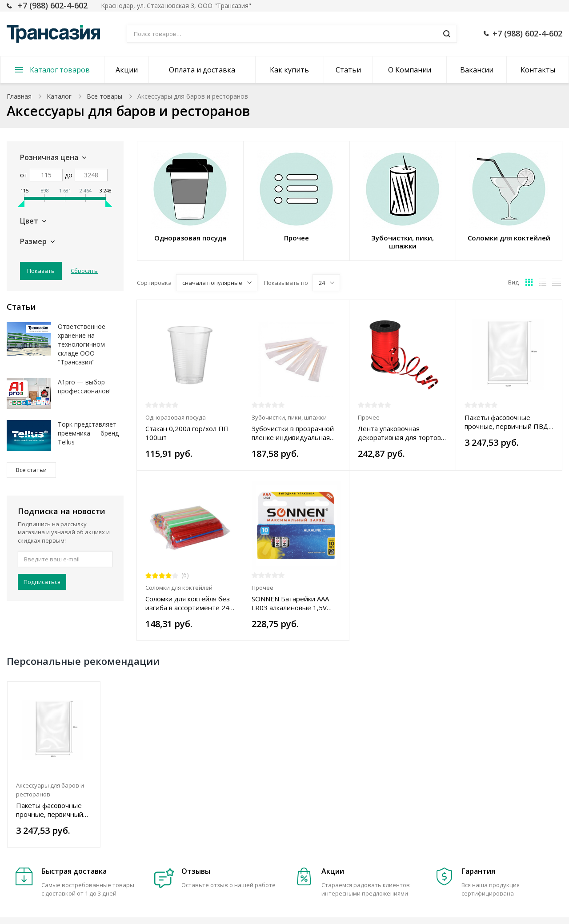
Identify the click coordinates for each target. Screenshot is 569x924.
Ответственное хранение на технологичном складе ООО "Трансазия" (82, 344)
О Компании (410, 70)
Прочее (369, 417)
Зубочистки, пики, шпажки (289, 417)
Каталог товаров (60, 70)
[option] (54, 764)
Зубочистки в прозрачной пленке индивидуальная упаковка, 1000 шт (293, 433)
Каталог (59, 96)
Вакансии (477, 70)
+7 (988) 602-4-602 (53, 5)
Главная (19, 96)
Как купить (289, 70)
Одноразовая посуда (176, 417)
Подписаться (42, 582)
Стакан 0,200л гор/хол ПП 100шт (187, 433)
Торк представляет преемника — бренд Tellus (88, 433)
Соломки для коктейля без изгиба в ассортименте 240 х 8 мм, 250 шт (189, 603)
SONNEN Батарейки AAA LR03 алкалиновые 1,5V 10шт (290, 603)
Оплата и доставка (202, 70)
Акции (127, 70)
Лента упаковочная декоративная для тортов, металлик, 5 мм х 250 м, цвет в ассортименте (400, 433)
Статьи (348, 70)
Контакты (538, 70)
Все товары (104, 96)
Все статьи (31, 470)
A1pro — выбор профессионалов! (84, 386)
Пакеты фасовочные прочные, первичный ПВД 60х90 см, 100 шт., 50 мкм (507, 422)
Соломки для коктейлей (179, 588)
